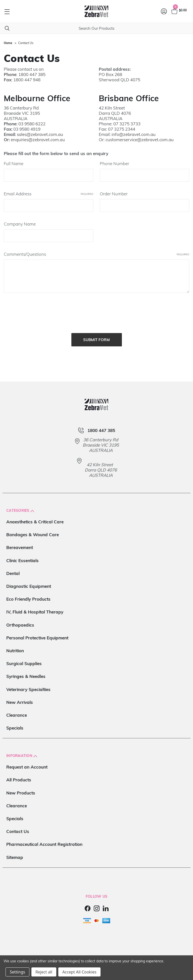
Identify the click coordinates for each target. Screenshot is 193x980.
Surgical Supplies (24, 660)
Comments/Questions (96, 254)
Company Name (20, 224)
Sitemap (15, 854)
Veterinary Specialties (28, 686)
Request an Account (27, 763)
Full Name (14, 164)
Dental (13, 570)
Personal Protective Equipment (37, 634)
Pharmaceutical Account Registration (44, 841)
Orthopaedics (20, 621)
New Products (21, 789)
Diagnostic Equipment (29, 583)
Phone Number (114, 164)
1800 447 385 (32, 74)
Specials (15, 724)
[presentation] (42, 311)
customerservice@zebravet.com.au (140, 140)
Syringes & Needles (26, 673)
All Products (19, 776)
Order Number (114, 194)
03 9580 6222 (32, 124)
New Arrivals (20, 698)
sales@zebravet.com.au (40, 134)
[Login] (164, 11)
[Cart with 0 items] (179, 11)
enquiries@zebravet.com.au (38, 140)
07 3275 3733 (127, 124)
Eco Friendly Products (28, 595)
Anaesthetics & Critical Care (35, 518)
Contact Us (18, 828)
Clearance (17, 711)
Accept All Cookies (79, 972)
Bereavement (20, 544)
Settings (17, 972)
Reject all (44, 972)
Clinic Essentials (22, 557)
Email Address (49, 194)
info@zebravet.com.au (134, 134)
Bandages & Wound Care (33, 531)
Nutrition (15, 647)
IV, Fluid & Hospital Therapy (35, 608)
